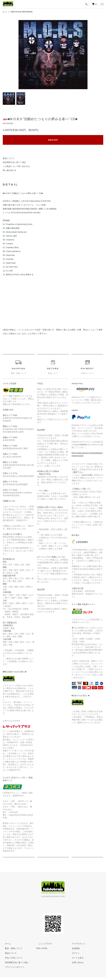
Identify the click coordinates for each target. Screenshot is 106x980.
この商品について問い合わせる (16, 166)
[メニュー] (102, 4)
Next (85, 55)
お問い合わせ (75, 962)
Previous (21, 55)
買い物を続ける (10, 170)
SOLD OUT (53, 140)
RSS (38, 948)
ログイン (74, 953)
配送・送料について (11, 948)
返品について (9, 158)
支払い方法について (11, 958)
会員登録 (74, 948)
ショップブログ (43, 944)
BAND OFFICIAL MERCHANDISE (24, 12)
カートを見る (75, 958)
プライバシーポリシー (12, 967)
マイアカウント (76, 944)
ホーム (5, 12)
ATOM (44, 948)
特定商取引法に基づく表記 (14, 162)
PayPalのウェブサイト (89, 445)
